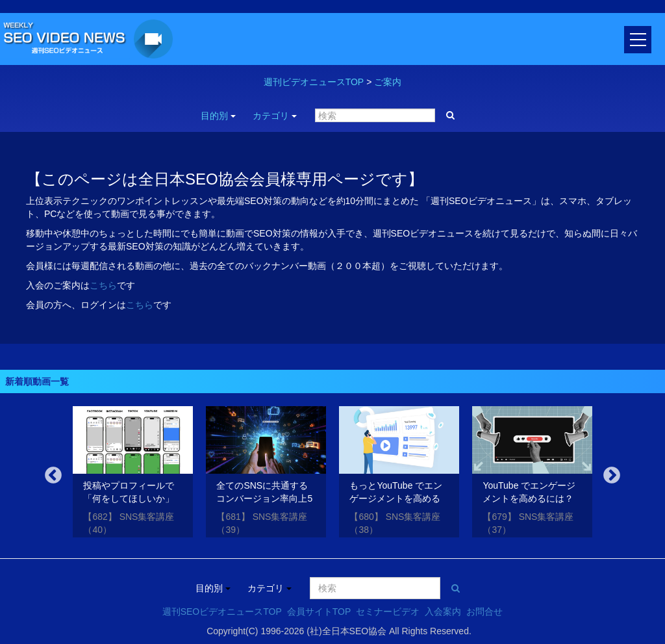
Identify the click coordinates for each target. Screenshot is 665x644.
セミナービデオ (388, 612)
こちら (103, 285)
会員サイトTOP (319, 612)
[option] (133, 474)
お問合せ (484, 612)
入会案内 (443, 612)
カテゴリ (275, 116)
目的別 (218, 116)
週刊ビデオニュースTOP (314, 82)
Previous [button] (53, 476)
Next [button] (612, 476)
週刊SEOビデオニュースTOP (222, 612)
